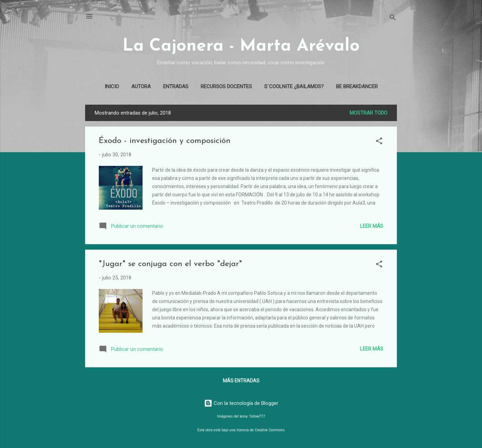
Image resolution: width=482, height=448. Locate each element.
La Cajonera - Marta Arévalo (241, 46)
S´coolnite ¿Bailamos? (294, 87)
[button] (379, 142)
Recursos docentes (226, 87)
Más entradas (241, 381)
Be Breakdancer (357, 87)
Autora (141, 87)
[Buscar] (393, 19)
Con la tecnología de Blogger (241, 403)
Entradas (176, 87)
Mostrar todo (369, 113)
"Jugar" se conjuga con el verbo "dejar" (170, 264)
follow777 (257, 416)
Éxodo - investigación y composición (165, 141)
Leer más (372, 226)
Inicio (112, 87)
